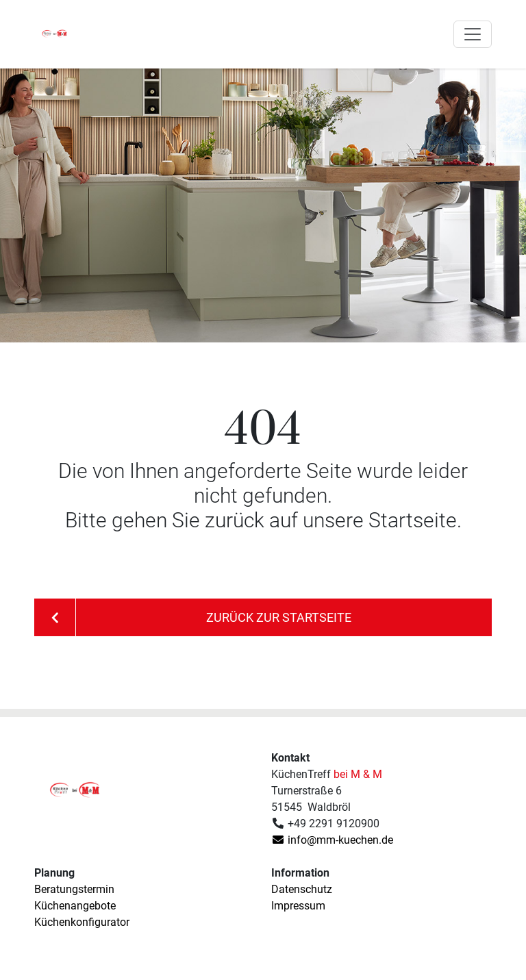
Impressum (298, 906)
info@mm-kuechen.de (332, 840)
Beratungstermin (74, 889)
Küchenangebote (75, 906)
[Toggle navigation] (473, 34)
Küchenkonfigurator (82, 922)
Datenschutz (302, 889)
